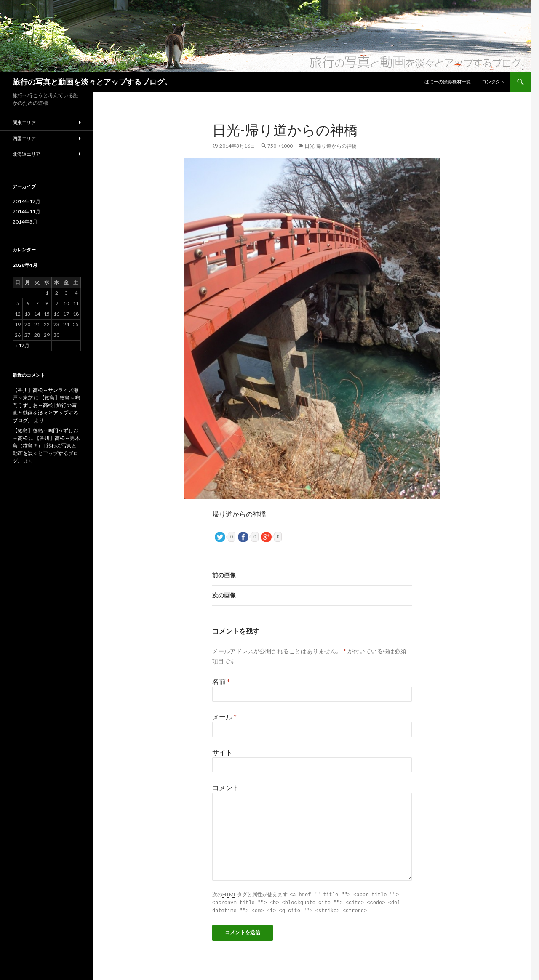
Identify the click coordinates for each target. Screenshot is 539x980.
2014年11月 (27, 212)
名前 (221, 681)
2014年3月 (25, 222)
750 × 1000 (280, 146)
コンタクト (493, 81)
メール (224, 717)
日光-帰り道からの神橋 (331, 146)
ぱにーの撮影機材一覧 (448, 81)
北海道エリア (27, 154)
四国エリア (24, 138)
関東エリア (24, 122)
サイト (222, 752)
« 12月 (22, 345)
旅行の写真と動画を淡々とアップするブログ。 (92, 82)
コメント (226, 787)
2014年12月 (27, 201)
